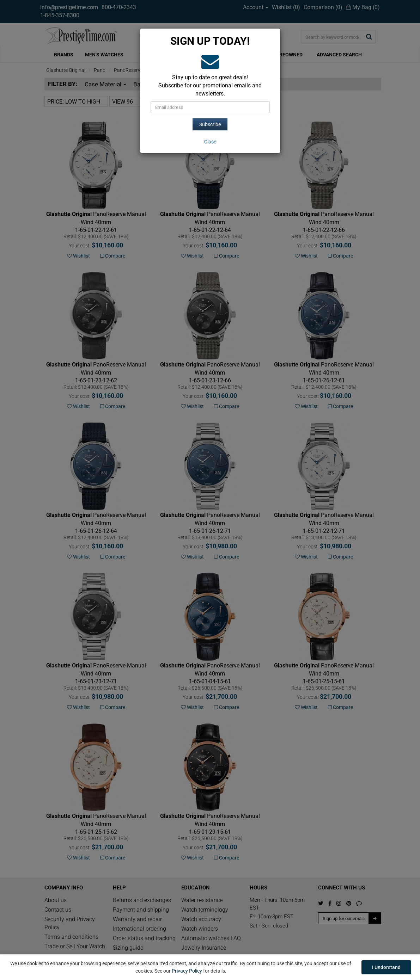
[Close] (210, 142)
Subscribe (210, 124)
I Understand (386, 967)
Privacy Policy (187, 971)
